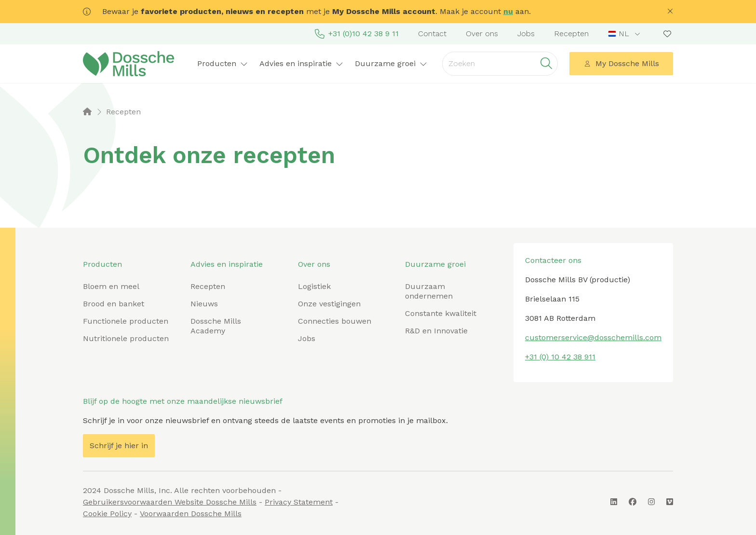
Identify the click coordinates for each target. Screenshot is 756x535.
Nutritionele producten (126, 338)
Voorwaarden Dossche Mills (191, 514)
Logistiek (314, 286)
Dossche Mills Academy (216, 326)
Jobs (526, 34)
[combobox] (625, 34)
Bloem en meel (111, 286)
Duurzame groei (391, 63)
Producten (223, 63)
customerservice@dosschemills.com (593, 337)
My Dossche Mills (621, 63)
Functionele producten (126, 321)
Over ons (482, 34)
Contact (432, 34)
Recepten (571, 34)
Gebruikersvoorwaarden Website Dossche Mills (170, 502)
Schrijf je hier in (119, 446)
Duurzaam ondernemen (429, 291)
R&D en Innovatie (436, 331)
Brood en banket (114, 304)
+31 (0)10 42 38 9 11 (357, 34)
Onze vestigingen (329, 304)
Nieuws (204, 304)
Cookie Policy (107, 514)
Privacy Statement (299, 502)
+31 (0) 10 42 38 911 (560, 357)
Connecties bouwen (335, 321)
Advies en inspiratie (301, 63)
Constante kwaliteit (441, 313)
